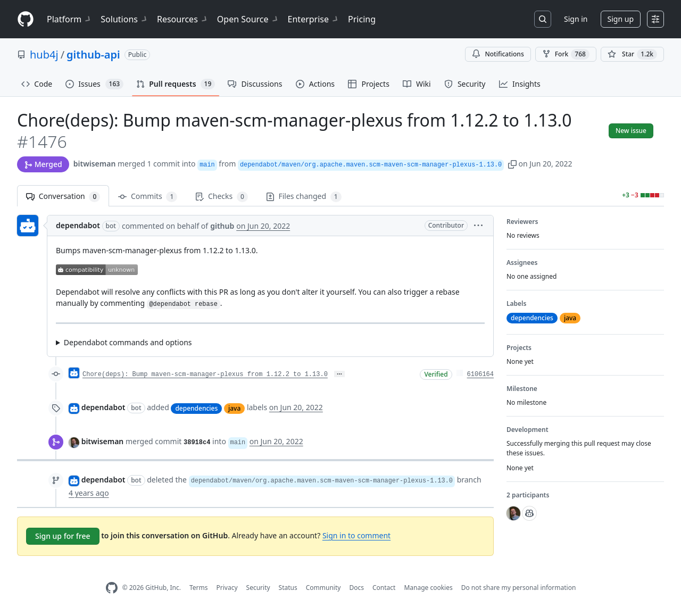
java (234, 408)
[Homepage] (26, 19)
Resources (183, 19)
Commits (148, 197)
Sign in (576, 19)
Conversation (63, 197)
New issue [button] (631, 131)
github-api (93, 55)
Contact (384, 588)
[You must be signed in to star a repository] (632, 54)
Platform (69, 19)
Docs (356, 588)
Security (258, 588)
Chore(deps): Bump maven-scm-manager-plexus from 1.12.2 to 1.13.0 (205, 374)
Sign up (621, 19)
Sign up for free (63, 536)
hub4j (44, 55)
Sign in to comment (356, 535)
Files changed (304, 197)
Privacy (227, 588)
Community (323, 588)
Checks (221, 197)
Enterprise (314, 19)
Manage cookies (428, 588)
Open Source (248, 19)
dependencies (196, 408)
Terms (199, 588)
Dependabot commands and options (128, 342)
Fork (566, 54)
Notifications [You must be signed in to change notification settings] (498, 54)
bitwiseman (95, 164)
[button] (512, 164)
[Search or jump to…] (543, 19)
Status (288, 588)
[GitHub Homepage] (112, 588)
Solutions (124, 19)
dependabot (78, 225)
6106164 (480, 374)
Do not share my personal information (519, 588)
